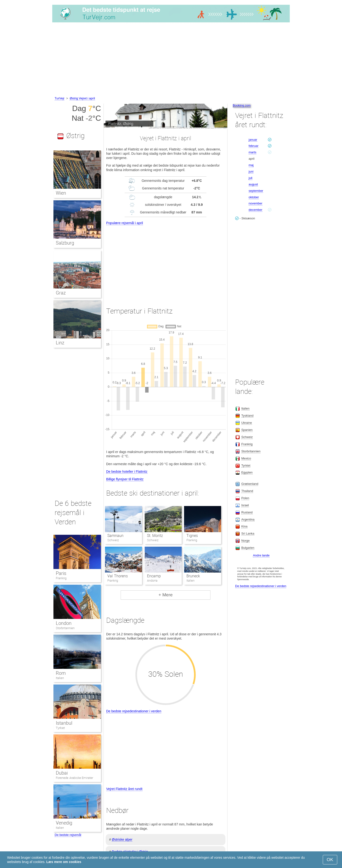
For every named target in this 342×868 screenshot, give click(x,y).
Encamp (154, 576)
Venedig (64, 823)
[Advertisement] (171, 60)
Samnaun (115, 536)
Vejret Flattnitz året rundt (124, 789)
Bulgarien (248, 548)
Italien (60, 678)
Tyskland (247, 416)
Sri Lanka (248, 533)
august (253, 184)
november (256, 203)
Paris (61, 573)
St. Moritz (155, 536)
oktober (254, 197)
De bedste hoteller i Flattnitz (127, 472)
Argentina (248, 519)
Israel (245, 505)
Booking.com (242, 105)
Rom (61, 673)
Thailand (247, 491)
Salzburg (65, 243)
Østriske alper (122, 839)
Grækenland (250, 484)
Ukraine (247, 423)
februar (254, 146)
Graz (61, 293)
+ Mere (166, 595)
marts (253, 152)
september (256, 191)
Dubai (62, 773)
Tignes (192, 536)
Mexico (246, 458)
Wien (61, 193)
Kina (244, 526)
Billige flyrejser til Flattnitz (125, 479)
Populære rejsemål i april (125, 223)
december (256, 210)
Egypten (247, 472)
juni (251, 171)
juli (251, 178)
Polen (245, 498)
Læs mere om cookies (64, 862)
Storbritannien (65, 628)
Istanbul (64, 723)
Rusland (247, 512)
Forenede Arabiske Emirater (74, 778)
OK (330, 860)
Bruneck (193, 576)
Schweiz (247, 437)
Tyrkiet (60, 728)
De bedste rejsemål (68, 835)
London (64, 623)
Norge (245, 541)
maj (251, 165)
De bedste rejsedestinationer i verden (134, 711)
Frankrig (61, 578)
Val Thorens (117, 576)
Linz (60, 343)
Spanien (247, 430)
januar (253, 140)
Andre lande (261, 555)
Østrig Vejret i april (82, 98)
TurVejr (59, 98)
